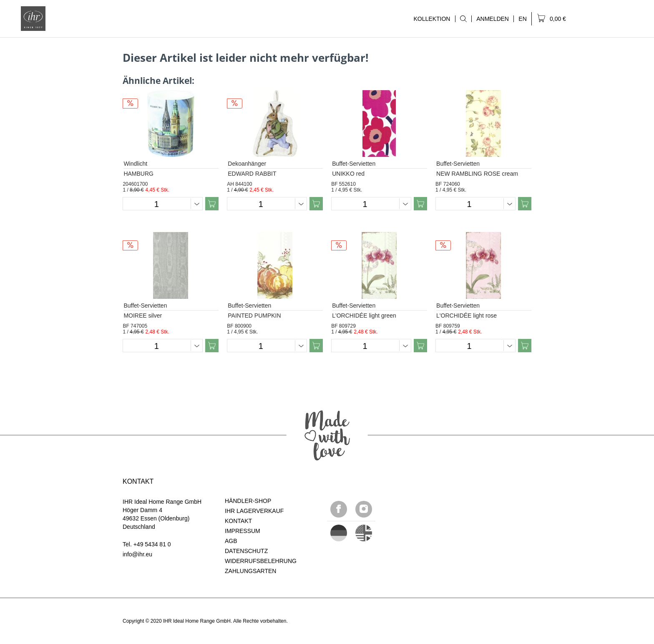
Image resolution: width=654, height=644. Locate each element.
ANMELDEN (493, 19)
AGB (231, 541)
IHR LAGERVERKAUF (254, 511)
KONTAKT (238, 521)
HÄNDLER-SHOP (248, 501)
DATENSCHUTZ (246, 551)
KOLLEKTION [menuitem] (432, 19)
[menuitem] (463, 19)
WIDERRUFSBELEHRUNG (261, 561)
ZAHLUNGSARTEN (250, 571)
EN (522, 19)
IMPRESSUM (243, 531)
